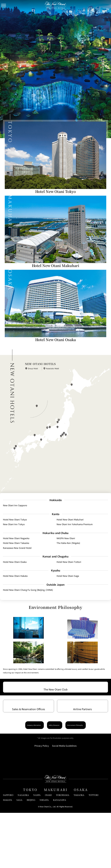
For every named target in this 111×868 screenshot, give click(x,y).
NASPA (37, 850)
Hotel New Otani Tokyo (15, 521)
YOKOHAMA (63, 850)
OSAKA (81, 845)
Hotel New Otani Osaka (15, 563)
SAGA (19, 855)
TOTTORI (93, 850)
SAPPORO (8, 850)
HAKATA (8, 855)
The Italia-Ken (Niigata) (68, 545)
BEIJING (31, 855)
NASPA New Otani (66, 540)
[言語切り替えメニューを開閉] (106, 6)
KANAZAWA (60, 855)
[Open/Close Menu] (6, 6)
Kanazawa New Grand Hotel (17, 549)
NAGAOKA (23, 850)
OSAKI (48, 850)
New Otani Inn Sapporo (15, 507)
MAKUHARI (56, 845)
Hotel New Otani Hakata (15, 577)
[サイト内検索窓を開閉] (99, 6)
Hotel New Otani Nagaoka (16, 540)
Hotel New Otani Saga (68, 577)
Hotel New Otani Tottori (69, 563)
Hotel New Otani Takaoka (16, 545)
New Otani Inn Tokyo (14, 526)
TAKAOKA (79, 850)
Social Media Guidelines (64, 801)
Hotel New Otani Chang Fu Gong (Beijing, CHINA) (28, 592)
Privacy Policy (42, 801)
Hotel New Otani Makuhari (70, 521)
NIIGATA (44, 855)
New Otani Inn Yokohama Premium (75, 526)
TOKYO (30, 845)
